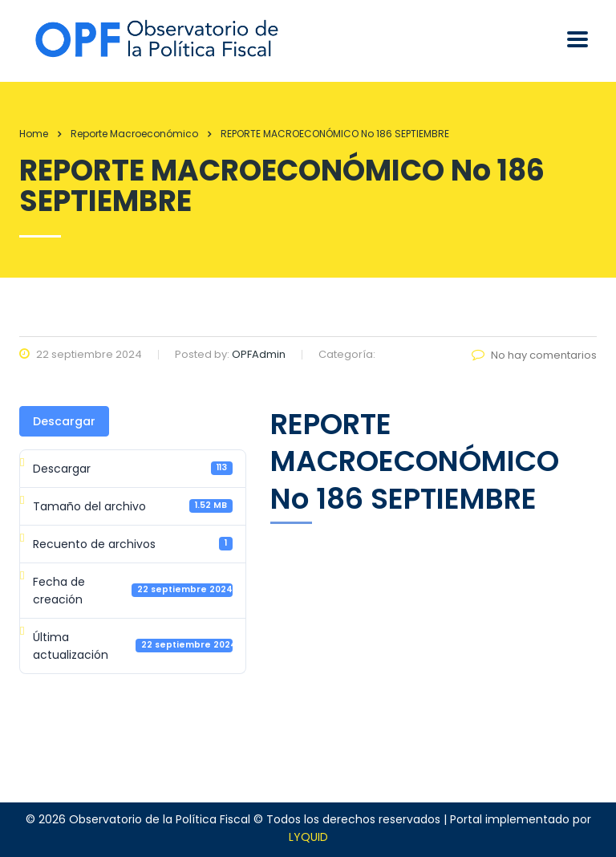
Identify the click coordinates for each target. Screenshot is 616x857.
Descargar (64, 421)
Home (34, 134)
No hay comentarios (534, 355)
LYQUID (308, 837)
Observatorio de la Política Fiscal (160, 819)
